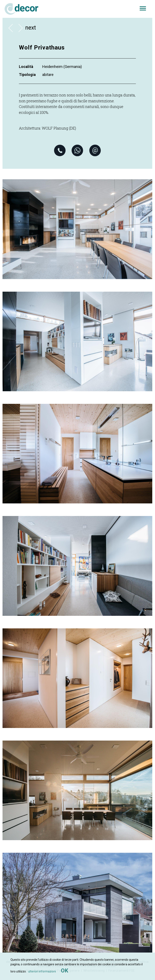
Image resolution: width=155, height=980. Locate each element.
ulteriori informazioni (42, 971)
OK (65, 971)
